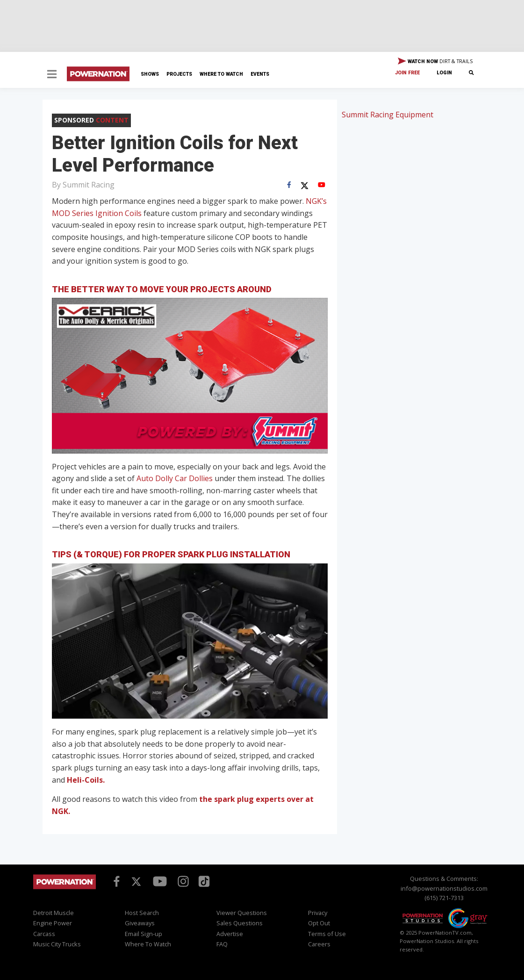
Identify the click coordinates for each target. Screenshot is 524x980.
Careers (319, 944)
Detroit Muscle (54, 913)
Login (444, 73)
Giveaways (140, 923)
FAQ (222, 944)
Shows (150, 74)
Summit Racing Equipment (388, 115)
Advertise (230, 934)
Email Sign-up (144, 934)
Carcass (44, 934)
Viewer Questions (242, 913)
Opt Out (319, 923)
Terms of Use (327, 934)
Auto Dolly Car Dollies (175, 478)
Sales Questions (240, 923)
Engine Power (53, 923)
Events (260, 74)
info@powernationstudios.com (444, 888)
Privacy (318, 913)
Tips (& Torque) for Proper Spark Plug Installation (171, 554)
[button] (52, 75)
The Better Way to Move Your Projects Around (162, 289)
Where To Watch (221, 74)
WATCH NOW (435, 62)
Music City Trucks (57, 944)
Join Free (407, 73)
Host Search (142, 913)
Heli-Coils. (86, 780)
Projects (179, 74)
